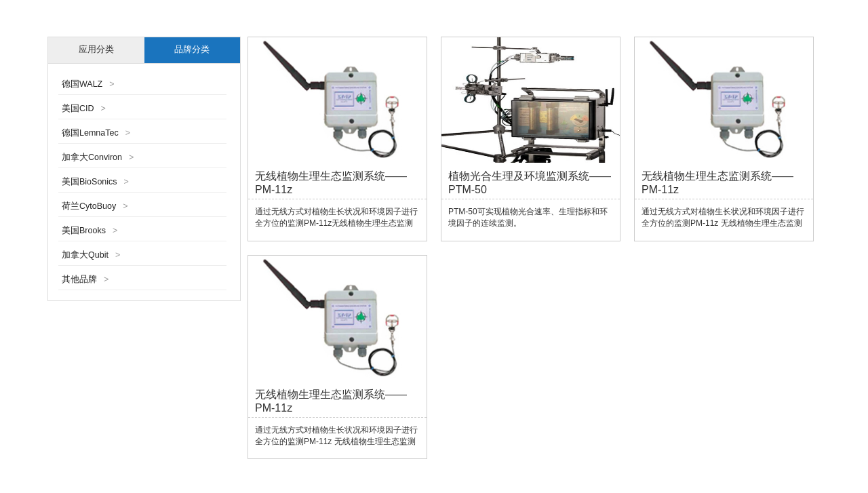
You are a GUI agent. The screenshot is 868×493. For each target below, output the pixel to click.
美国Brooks (90, 231)
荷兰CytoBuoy (95, 206)
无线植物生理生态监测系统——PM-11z (331, 183)
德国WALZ (88, 84)
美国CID (84, 109)
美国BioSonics (95, 182)
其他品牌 (85, 279)
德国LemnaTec (96, 133)
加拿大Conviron (98, 157)
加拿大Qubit (91, 255)
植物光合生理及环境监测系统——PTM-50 (530, 183)
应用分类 (96, 50)
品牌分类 (192, 50)
